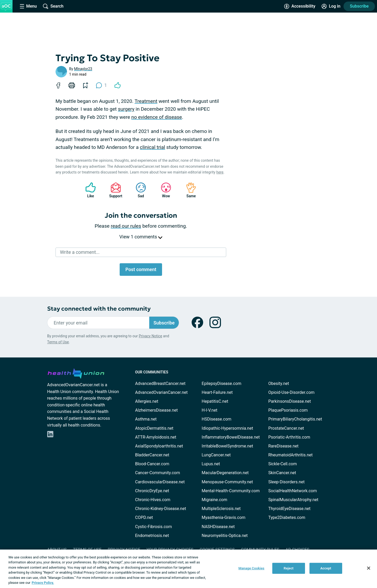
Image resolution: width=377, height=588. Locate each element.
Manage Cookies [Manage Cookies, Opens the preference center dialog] (251, 568)
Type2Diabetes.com (287, 517)
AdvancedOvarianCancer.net (161, 392)
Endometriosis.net (152, 536)
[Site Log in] (331, 6)
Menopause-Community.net (227, 482)
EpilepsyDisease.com (221, 383)
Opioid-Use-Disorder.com (292, 392)
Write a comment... (80, 252)
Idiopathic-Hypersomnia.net (227, 428)
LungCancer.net (216, 455)
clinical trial (152, 147)
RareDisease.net (284, 446)
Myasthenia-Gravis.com (223, 517)
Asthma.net (146, 419)
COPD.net (144, 517)
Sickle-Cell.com (283, 464)
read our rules (126, 226)
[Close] (369, 568)
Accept (326, 568)
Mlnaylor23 (83, 69)
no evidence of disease (157, 117)
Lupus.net (211, 464)
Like (88, 190)
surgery (126, 109)
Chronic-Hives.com (153, 500)
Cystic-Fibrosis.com (153, 527)
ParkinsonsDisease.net (290, 401)
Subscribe (359, 6)
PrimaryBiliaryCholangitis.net (295, 419)
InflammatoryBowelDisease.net (231, 437)
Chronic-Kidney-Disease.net (161, 509)
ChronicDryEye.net (152, 491)
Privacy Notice (150, 336)
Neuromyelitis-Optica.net (225, 536)
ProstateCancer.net (286, 428)
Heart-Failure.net (217, 392)
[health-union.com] (76, 373)
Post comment (141, 269)
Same (188, 190)
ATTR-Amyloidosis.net (156, 437)
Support (114, 190)
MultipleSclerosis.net (221, 509)
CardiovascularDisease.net (160, 482)
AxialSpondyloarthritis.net (159, 446)
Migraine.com (214, 500)
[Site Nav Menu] (28, 6)
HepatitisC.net (215, 401)
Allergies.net (147, 401)
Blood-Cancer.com (152, 464)
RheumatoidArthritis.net (291, 455)
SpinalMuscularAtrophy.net (293, 500)
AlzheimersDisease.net (156, 410)
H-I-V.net (209, 410)
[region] (188, 569)
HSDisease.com (216, 419)
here (220, 172)
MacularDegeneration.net (225, 473)
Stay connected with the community (99, 309)
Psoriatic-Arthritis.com (289, 437)
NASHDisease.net (218, 527)
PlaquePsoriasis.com (288, 410)
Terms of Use (58, 342)
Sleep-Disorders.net (287, 482)
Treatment (146, 101)
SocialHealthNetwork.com (293, 491)
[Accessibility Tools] (300, 6)
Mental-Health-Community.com (231, 491)
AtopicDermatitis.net (154, 428)
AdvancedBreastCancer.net (160, 383)
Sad (138, 190)
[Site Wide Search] (53, 6)
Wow (163, 190)
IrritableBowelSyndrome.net (227, 446)
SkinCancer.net (282, 473)
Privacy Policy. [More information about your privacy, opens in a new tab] (43, 583)
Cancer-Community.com (158, 473)
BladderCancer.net (152, 455)
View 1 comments (141, 237)
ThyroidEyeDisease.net (289, 509)
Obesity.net (279, 383)
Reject (289, 568)
